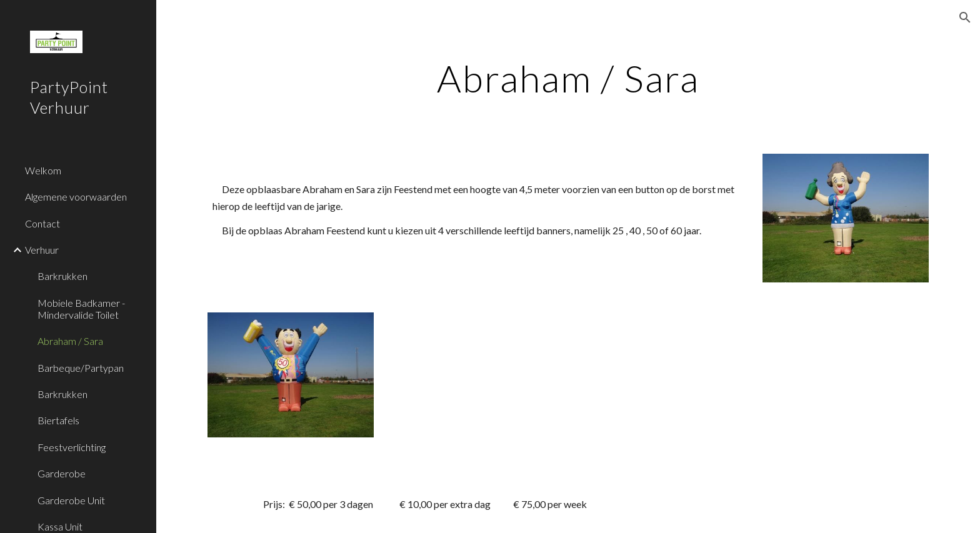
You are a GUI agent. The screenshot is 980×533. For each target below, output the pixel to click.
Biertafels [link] (58, 420)
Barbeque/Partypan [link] (81, 368)
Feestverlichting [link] (72, 447)
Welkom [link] (43, 170)
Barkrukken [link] (62, 276)
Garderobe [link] (62, 473)
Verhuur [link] (42, 250)
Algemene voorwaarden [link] (76, 197)
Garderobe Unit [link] (71, 500)
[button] (965, 17)
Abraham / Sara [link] (70, 341)
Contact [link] (42, 223)
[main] (568, 78)
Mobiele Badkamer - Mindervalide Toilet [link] (81, 309)
